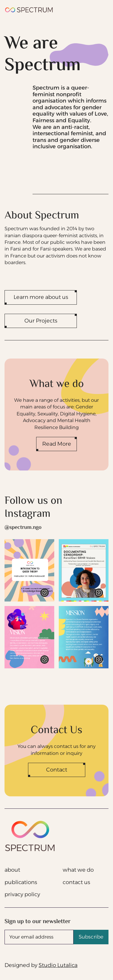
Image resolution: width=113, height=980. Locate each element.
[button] (101, 10)
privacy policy (22, 894)
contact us (76, 882)
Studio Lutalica (58, 965)
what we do (78, 870)
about (12, 870)
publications (21, 882)
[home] (29, 10)
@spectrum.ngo (23, 528)
